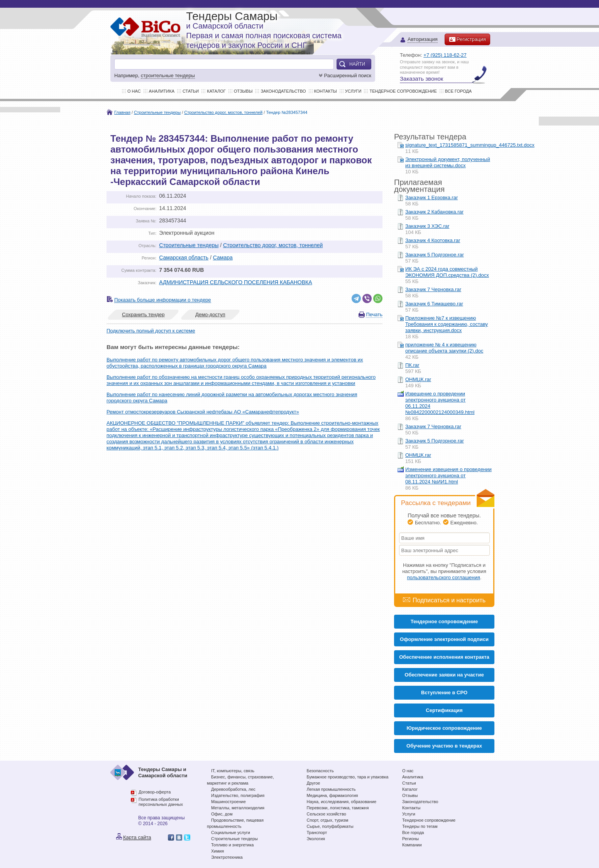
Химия (217, 851)
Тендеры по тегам (420, 826)
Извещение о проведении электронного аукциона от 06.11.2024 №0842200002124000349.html (440, 403)
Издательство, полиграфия (238, 795)
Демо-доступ (210, 314)
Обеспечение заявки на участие (444, 675)
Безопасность (320, 771)
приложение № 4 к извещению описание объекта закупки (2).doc (444, 348)
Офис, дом (222, 814)
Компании (412, 845)
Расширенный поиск (344, 75)
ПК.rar (412, 365)
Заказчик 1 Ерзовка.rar (431, 198)
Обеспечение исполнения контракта (444, 657)
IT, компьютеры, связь (233, 771)
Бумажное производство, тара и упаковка (348, 777)
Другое (314, 783)
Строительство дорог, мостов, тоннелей (223, 112)
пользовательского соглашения (444, 577)
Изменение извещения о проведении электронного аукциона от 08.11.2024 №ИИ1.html (448, 476)
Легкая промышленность (331, 789)
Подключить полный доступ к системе (151, 331)
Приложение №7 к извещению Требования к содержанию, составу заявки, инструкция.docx (447, 324)
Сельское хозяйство (327, 814)
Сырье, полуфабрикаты (330, 826)
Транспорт (317, 832)
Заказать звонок (421, 79)
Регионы (410, 839)
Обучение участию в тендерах (444, 746)
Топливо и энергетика (232, 845)
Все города (458, 91)
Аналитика (162, 91)
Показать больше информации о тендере (163, 300)
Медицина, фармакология (332, 795)
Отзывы (243, 91)
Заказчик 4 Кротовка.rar (433, 240)
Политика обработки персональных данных (161, 802)
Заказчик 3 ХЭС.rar (427, 226)
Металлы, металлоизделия (238, 808)
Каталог (216, 91)
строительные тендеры (168, 75)
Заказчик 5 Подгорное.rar (435, 255)
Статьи (191, 91)
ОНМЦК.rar (418, 379)
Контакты (326, 91)
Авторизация (423, 40)
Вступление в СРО (444, 693)
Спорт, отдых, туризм (328, 820)
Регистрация (467, 39)
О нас (134, 91)
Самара (223, 258)
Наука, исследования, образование (342, 802)
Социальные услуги (231, 832)
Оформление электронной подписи (444, 639)
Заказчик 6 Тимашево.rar (434, 304)
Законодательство (283, 91)
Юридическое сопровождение (444, 728)
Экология (316, 839)
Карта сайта (137, 837)
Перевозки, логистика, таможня (338, 808)
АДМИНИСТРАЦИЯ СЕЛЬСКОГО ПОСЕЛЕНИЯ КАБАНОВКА (235, 282)
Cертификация (444, 710)
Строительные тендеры (157, 112)
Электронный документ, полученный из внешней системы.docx (448, 162)
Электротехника (227, 857)
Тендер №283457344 (287, 112)
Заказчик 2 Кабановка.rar (434, 212)
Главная (122, 112)
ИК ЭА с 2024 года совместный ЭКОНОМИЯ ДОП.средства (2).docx (447, 272)
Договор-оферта (155, 792)
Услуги (353, 91)
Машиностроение (228, 802)
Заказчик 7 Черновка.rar (433, 289)
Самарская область (184, 258)
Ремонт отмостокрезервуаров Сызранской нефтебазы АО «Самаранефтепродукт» (203, 412)
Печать (374, 314)
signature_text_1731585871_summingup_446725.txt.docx (470, 145)
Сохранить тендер (143, 314)
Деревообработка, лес (233, 789)
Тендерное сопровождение (403, 91)
